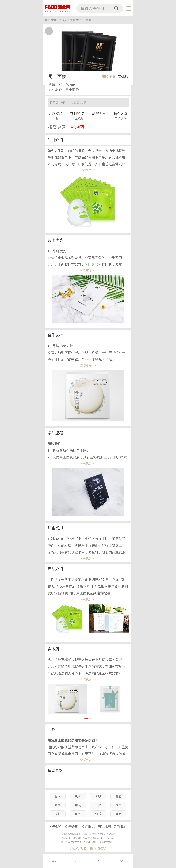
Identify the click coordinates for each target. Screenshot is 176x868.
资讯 (99, 861)
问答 (51, 729)
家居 (58, 805)
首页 (54, 861)
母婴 (98, 797)
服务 (78, 814)
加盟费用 (55, 528)
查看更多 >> (88, 170)
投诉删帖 (88, 827)
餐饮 (58, 797)
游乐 (98, 814)
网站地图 (104, 827)
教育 (78, 797)
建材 (58, 814)
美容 (118, 797)
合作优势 (55, 240)
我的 (122, 861)
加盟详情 (108, 77)
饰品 (118, 814)
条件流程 (55, 433)
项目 (77, 861)
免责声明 (72, 827)
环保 (98, 805)
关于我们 (56, 827)
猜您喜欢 (55, 770)
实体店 (123, 77)
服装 (78, 805)
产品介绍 (55, 569)
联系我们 (120, 827)
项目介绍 (55, 140)
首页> (63, 20)
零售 (118, 805)
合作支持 (55, 335)
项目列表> (73, 20)
